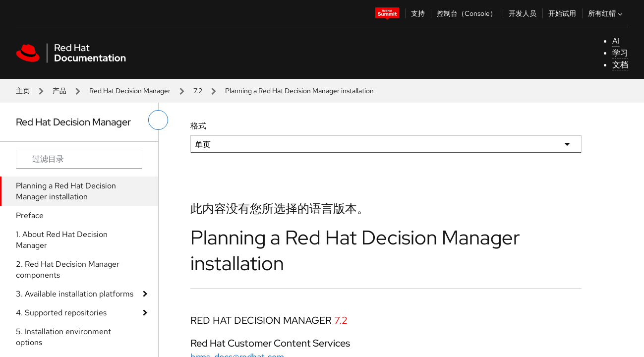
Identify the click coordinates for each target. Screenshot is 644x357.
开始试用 (562, 13)
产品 (59, 91)
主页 (23, 91)
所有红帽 (606, 13)
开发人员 (523, 13)
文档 (620, 65)
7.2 (198, 91)
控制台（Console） (467, 13)
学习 (620, 53)
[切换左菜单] (158, 120)
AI (616, 41)
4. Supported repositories (61, 313)
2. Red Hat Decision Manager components (68, 269)
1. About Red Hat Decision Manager (62, 240)
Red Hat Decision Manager (130, 91)
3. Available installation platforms (75, 294)
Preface (30, 215)
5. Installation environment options (63, 337)
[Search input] (79, 159)
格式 (198, 126)
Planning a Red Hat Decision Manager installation (66, 191)
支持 (418, 13)
